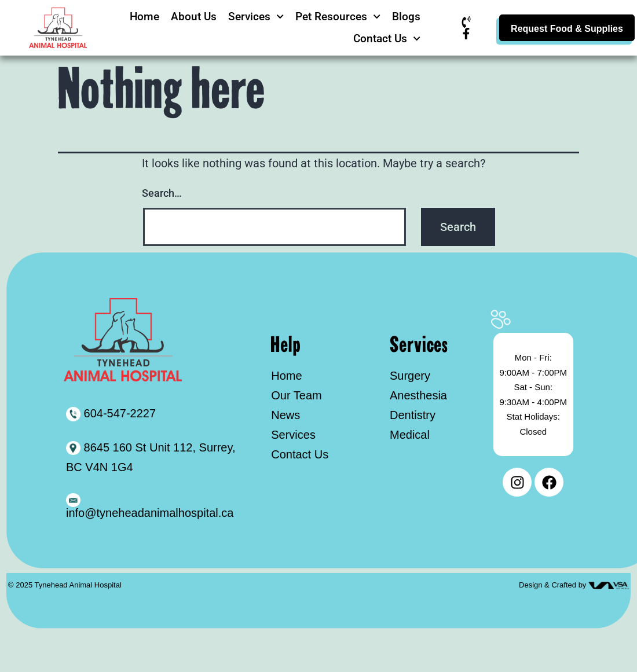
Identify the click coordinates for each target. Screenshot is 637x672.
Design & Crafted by (554, 585)
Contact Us (387, 38)
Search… (162, 193)
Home (144, 16)
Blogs (406, 16)
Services (256, 16)
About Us (194, 16)
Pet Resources (338, 16)
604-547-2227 (111, 413)
